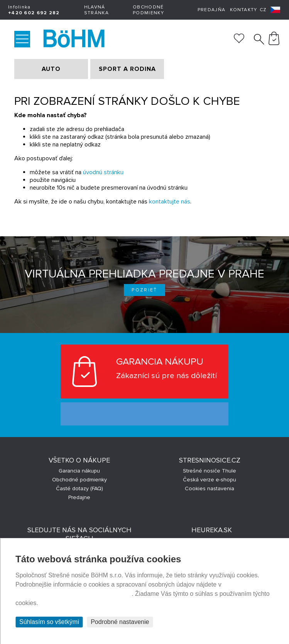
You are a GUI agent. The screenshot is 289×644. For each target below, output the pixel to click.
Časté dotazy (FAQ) (79, 488)
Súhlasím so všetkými (49, 622)
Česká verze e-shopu (210, 480)
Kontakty (243, 10)
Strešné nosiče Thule (210, 471)
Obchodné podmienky (148, 10)
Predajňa (211, 10)
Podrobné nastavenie (120, 622)
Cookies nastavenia (210, 488)
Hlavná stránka (96, 10)
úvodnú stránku (103, 172)
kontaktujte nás (170, 202)
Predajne (79, 497)
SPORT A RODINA (127, 69)
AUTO (51, 69)
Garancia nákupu (79, 471)
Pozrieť (144, 290)
